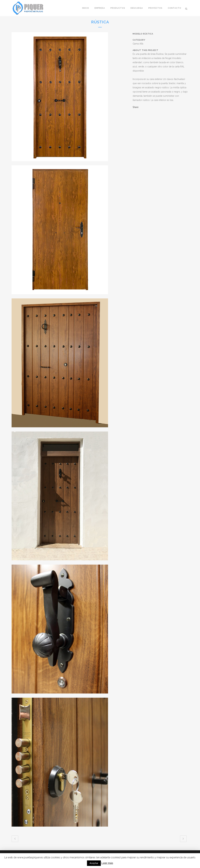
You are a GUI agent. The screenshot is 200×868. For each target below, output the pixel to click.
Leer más (107, 863)
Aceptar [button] (94, 863)
